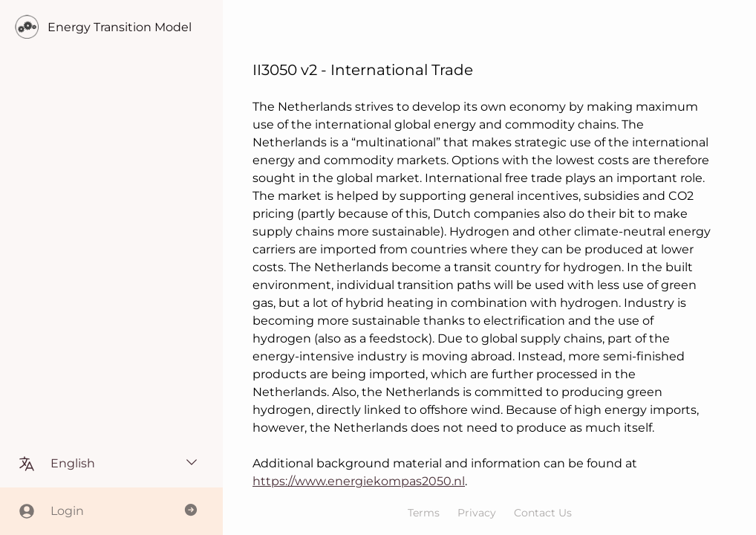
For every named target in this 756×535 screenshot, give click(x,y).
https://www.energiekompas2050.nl (359, 481)
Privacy (477, 513)
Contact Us (543, 513)
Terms (424, 513)
